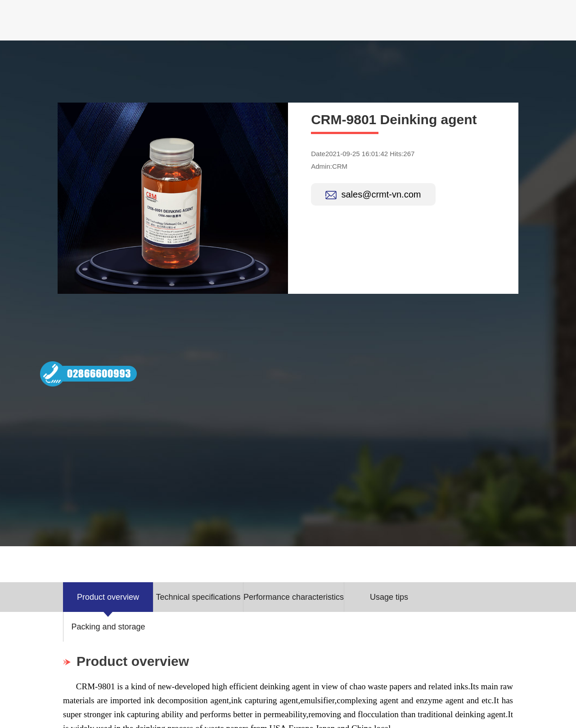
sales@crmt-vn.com (381, 194)
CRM (340, 166)
